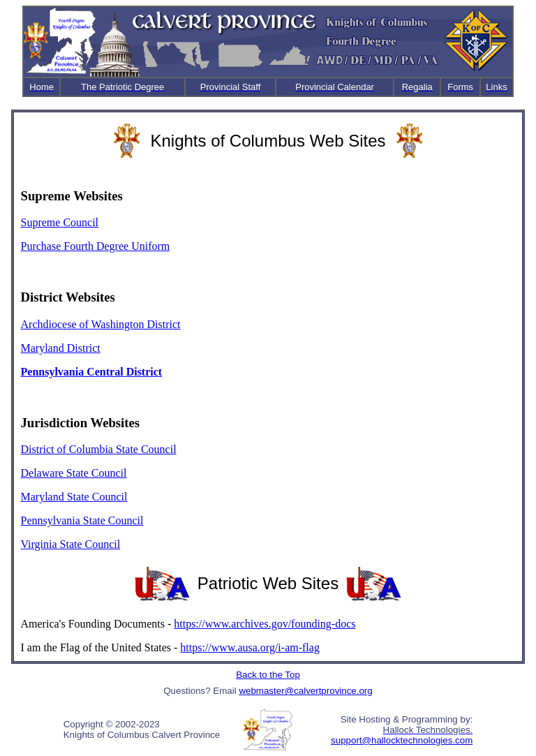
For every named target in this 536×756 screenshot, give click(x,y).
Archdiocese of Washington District (101, 324)
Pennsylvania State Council (82, 520)
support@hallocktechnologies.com (402, 740)
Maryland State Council (74, 497)
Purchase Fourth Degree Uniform (96, 246)
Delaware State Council (74, 473)
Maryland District (61, 348)
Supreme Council (60, 222)
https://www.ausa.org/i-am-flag (250, 647)
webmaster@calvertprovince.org (305, 691)
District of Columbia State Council (99, 449)
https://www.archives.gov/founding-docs (265, 624)
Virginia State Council (71, 544)
